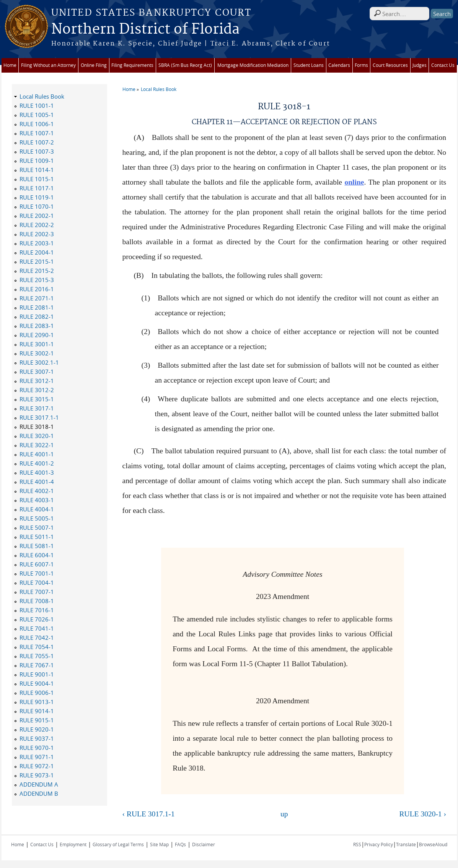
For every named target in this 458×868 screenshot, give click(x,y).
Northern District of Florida (145, 29)
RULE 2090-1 (37, 335)
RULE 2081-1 (37, 307)
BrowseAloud (433, 844)
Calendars (339, 65)
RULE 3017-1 (37, 408)
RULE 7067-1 (37, 665)
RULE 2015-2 (37, 271)
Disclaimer (204, 844)
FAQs (180, 844)
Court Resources (390, 65)
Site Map (159, 844)
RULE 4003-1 (37, 500)
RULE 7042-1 (37, 638)
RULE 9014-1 (37, 711)
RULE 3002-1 (37, 353)
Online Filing (94, 65)
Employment (73, 844)
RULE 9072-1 (37, 766)
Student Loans (309, 65)
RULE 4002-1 (37, 491)
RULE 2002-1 (37, 216)
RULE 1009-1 (37, 161)
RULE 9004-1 (37, 683)
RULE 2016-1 (37, 289)
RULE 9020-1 (37, 729)
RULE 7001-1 (37, 573)
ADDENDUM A (39, 784)
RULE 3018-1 (37, 427)
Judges (420, 65)
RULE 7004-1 (37, 582)
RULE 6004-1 (37, 555)
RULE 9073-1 (37, 775)
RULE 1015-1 (37, 179)
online (354, 182)
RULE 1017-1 (37, 188)
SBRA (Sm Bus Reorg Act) (185, 65)
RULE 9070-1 (37, 748)
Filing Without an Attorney (48, 65)
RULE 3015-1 (37, 399)
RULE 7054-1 (37, 647)
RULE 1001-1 (37, 105)
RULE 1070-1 (37, 206)
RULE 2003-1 (37, 243)
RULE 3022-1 (37, 445)
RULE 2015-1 (37, 261)
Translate (406, 844)
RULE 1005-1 (37, 115)
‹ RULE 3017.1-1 (149, 814)
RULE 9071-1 (37, 757)
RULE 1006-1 (37, 124)
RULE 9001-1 (37, 674)
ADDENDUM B (39, 793)
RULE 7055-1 (37, 656)
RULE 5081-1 (37, 546)
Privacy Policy (379, 844)
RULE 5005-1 (37, 518)
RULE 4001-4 (37, 482)
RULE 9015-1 (37, 720)
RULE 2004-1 (37, 252)
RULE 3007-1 (37, 372)
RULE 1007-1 (37, 133)
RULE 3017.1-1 (39, 417)
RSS (357, 844)
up (284, 814)
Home (10, 65)
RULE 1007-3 (37, 151)
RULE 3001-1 (37, 344)
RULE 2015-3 (37, 280)
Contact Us (443, 65)
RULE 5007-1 (37, 527)
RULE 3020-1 (37, 436)
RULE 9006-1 (37, 693)
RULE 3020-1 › (423, 814)
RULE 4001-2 (37, 463)
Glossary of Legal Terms (118, 844)
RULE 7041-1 (37, 628)
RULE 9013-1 (37, 702)
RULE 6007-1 (37, 564)
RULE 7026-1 (37, 619)
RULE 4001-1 (37, 454)
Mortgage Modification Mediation (253, 65)
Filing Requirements (132, 65)
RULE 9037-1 (37, 738)
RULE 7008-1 (37, 601)
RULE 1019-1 (37, 197)
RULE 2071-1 (37, 298)
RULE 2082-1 (37, 316)
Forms (361, 65)
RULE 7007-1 (37, 592)
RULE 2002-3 (37, 234)
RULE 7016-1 (37, 610)
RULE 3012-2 (37, 390)
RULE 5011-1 (37, 537)
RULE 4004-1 (37, 509)
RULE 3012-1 (37, 381)
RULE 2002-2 (37, 225)
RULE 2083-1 (37, 326)
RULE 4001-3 (37, 472)
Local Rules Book (159, 89)
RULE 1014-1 (37, 170)
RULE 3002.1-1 (39, 362)
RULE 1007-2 (37, 142)
